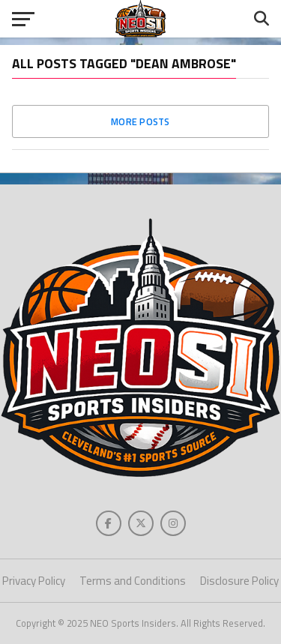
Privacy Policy (34, 581)
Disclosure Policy (239, 581)
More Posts (140, 121)
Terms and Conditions (133, 581)
